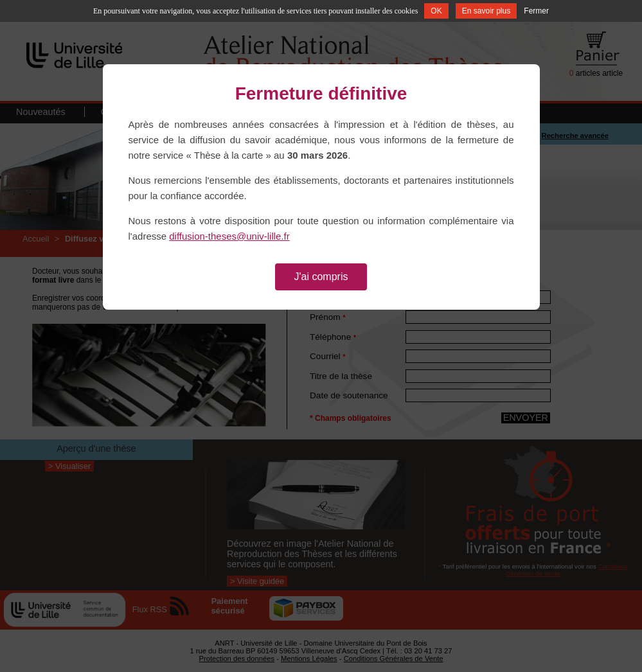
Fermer (536, 11)
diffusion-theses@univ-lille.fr (229, 236)
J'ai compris (321, 277)
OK (436, 11)
